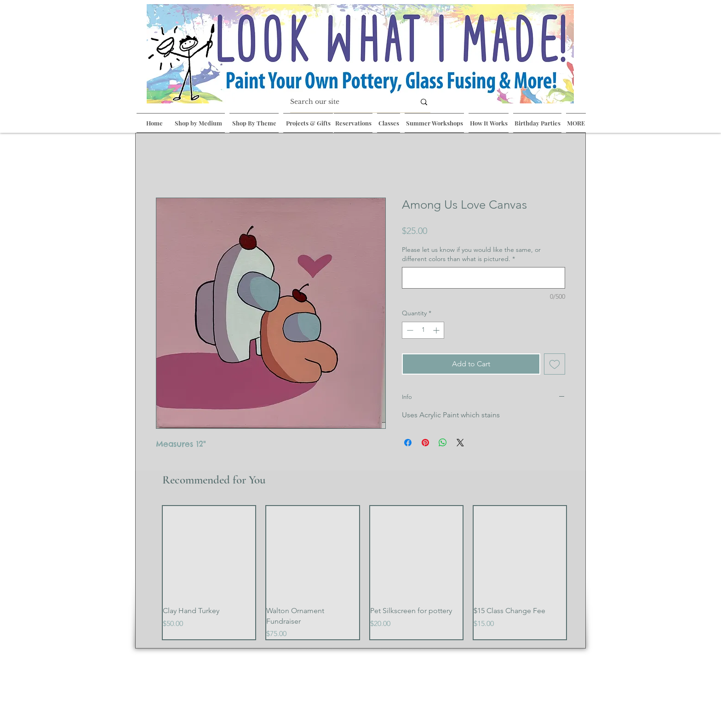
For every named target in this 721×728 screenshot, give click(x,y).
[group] (364, 573)
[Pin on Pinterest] (425, 443)
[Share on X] (460, 443)
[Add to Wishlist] (555, 364)
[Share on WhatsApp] (443, 443)
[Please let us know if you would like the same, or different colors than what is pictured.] (484, 278)
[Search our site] (346, 102)
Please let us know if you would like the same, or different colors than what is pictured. (471, 254)
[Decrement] (409, 330)
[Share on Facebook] (408, 443)
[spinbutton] (423, 330)
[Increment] (437, 330)
